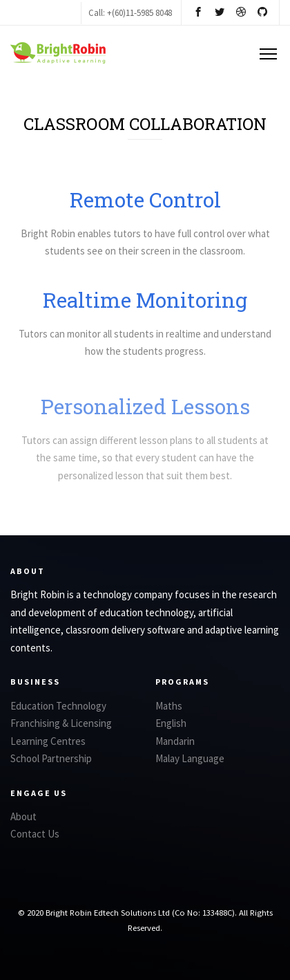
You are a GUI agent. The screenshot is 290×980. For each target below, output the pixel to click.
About (23, 816)
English (171, 723)
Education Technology (58, 706)
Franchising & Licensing (61, 723)
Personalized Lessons (145, 416)
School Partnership (51, 758)
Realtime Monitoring (145, 302)
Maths (169, 706)
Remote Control (145, 200)
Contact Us (35, 834)
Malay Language (190, 758)
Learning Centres (48, 741)
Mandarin (175, 741)
